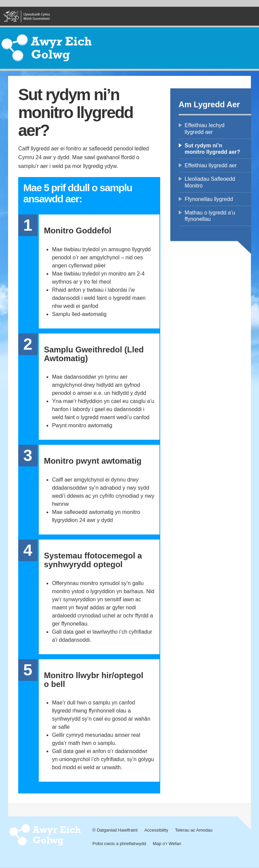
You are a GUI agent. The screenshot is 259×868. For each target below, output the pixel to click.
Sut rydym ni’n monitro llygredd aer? (212, 149)
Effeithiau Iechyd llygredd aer (205, 128)
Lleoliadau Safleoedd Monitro (210, 182)
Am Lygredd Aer (209, 104)
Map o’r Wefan (167, 844)
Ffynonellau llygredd (209, 199)
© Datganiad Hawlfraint (115, 830)
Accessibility (156, 830)
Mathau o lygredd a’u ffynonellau (210, 216)
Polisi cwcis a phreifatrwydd (119, 844)
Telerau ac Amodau (194, 830)
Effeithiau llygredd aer (211, 165)
